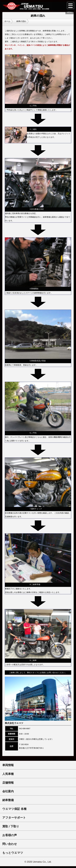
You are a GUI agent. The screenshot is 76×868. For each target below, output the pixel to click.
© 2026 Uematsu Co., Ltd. (38, 864)
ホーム (8, 24)
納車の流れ (25, 24)
